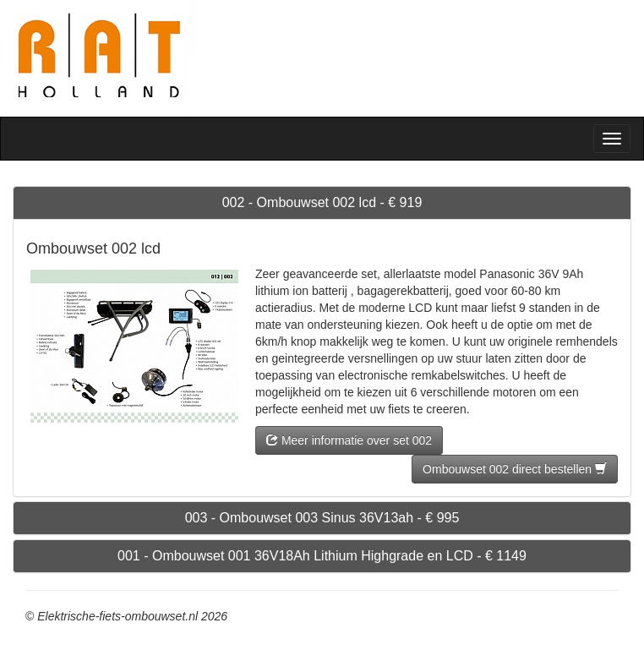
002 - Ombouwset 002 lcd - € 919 (322, 202)
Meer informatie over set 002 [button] (349, 440)
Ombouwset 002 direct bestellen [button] (515, 469)
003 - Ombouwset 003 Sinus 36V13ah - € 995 (322, 518)
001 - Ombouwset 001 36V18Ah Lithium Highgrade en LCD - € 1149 (322, 556)
